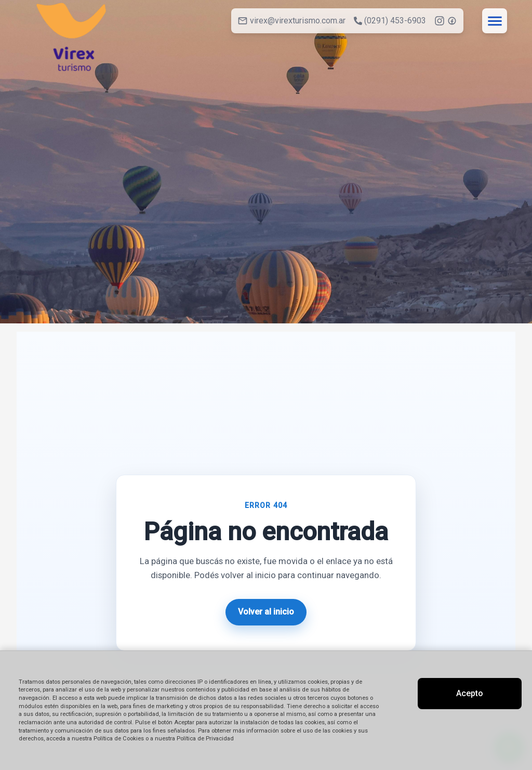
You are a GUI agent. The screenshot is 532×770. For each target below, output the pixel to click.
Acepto (470, 693)
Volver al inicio (266, 612)
